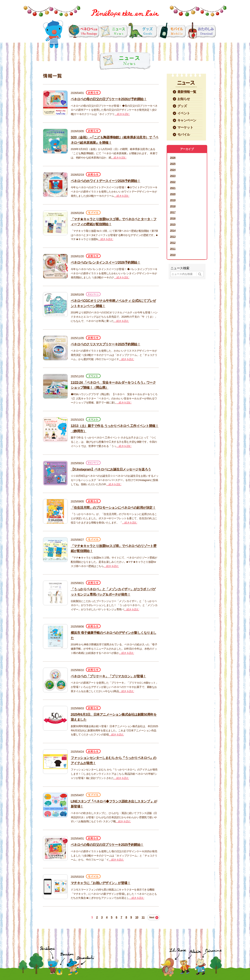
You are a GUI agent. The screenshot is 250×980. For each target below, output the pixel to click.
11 (143, 917)
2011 (173, 249)
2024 (173, 170)
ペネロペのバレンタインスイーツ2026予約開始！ (106, 262)
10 (137, 917)
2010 (173, 255)
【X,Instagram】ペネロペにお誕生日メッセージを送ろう (111, 469)
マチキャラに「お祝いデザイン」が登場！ (101, 883)
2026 (173, 158)
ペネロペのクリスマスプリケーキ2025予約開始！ (106, 344)
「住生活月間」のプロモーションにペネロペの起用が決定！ (113, 508)
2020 (173, 194)
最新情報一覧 (187, 92)
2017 (173, 212)
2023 (173, 176)
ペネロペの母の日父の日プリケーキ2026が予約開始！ (109, 99)
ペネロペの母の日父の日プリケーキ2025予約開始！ (107, 845)
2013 (173, 237)
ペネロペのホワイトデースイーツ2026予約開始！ (106, 181)
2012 (173, 243)
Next (152, 917)
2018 (173, 206)
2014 (173, 230)
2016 (173, 218)
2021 (173, 188)
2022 (173, 182)
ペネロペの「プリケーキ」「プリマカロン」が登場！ (108, 676)
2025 (173, 164)
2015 (173, 224)
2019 (173, 200)
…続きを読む (122, 114)
